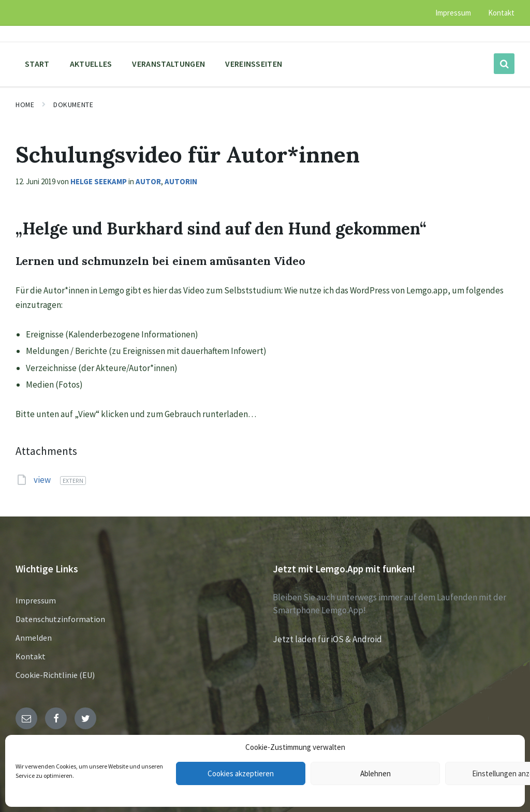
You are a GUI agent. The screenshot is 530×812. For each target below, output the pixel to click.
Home (25, 105)
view (43, 480)
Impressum (36, 600)
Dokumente (73, 105)
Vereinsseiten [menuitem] (254, 64)
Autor (148, 181)
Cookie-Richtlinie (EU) (55, 675)
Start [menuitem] (37, 64)
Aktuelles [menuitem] (91, 64)
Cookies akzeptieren (241, 773)
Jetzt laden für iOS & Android (327, 639)
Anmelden (34, 638)
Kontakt (31, 656)
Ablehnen (376, 773)
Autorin (181, 181)
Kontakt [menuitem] (501, 13)
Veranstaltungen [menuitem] (168, 64)
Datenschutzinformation (60, 619)
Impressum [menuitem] (453, 13)
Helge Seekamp (99, 181)
